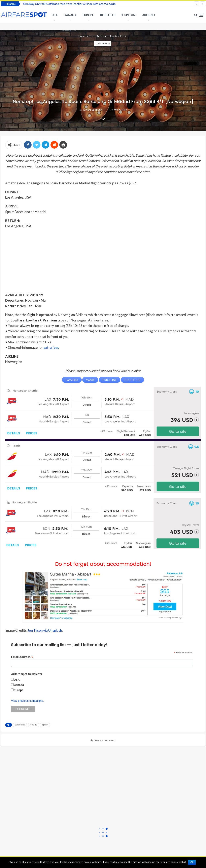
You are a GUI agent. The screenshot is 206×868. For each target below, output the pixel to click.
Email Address (22, 657)
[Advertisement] (103, 260)
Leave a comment (103, 740)
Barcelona (20, 725)
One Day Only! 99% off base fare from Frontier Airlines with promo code (69, 4)
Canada (70, 15)
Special (129, 15)
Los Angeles (103, 43)
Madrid (33, 725)
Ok (192, 862)
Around (149, 15)
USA (55, 15)
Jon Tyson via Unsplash (45, 630)
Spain (45, 725)
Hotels (108, 15)
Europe (88, 15)
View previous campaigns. (27, 701)
